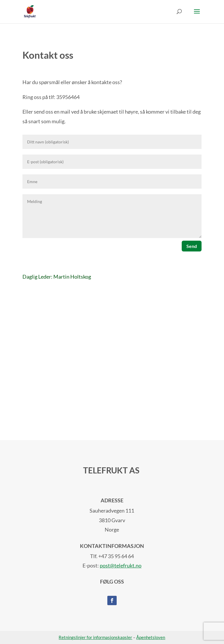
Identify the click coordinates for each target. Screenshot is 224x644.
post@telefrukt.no (121, 565)
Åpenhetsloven (151, 637)
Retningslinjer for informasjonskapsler (95, 637)
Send (192, 246)
